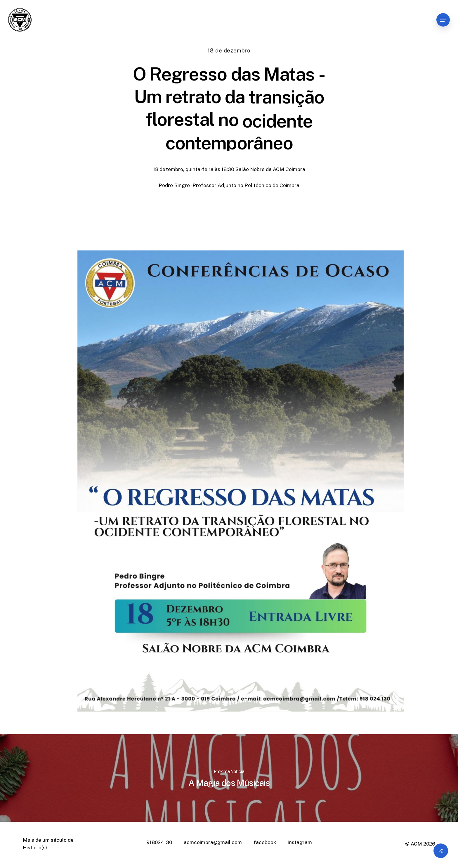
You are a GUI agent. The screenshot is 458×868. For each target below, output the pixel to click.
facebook (265, 842)
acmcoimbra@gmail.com (213, 842)
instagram (300, 842)
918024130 (159, 842)
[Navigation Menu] (443, 20)
